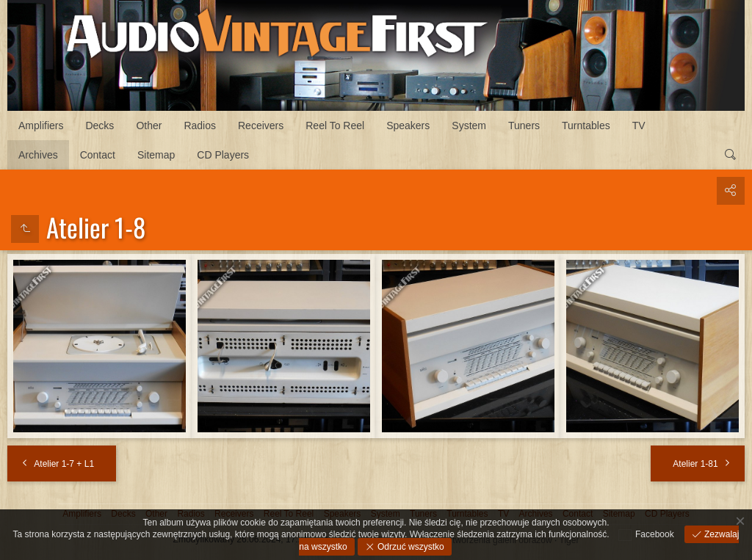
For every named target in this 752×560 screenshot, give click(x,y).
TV (639, 126)
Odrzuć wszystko (410, 547)
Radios (200, 126)
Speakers (408, 126)
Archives (38, 155)
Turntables (586, 126)
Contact (98, 155)
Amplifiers (41, 126)
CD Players (223, 155)
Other (149, 126)
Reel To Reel (335, 126)
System (469, 126)
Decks (100, 126)
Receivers (261, 126)
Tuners (524, 126)
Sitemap (156, 155)
